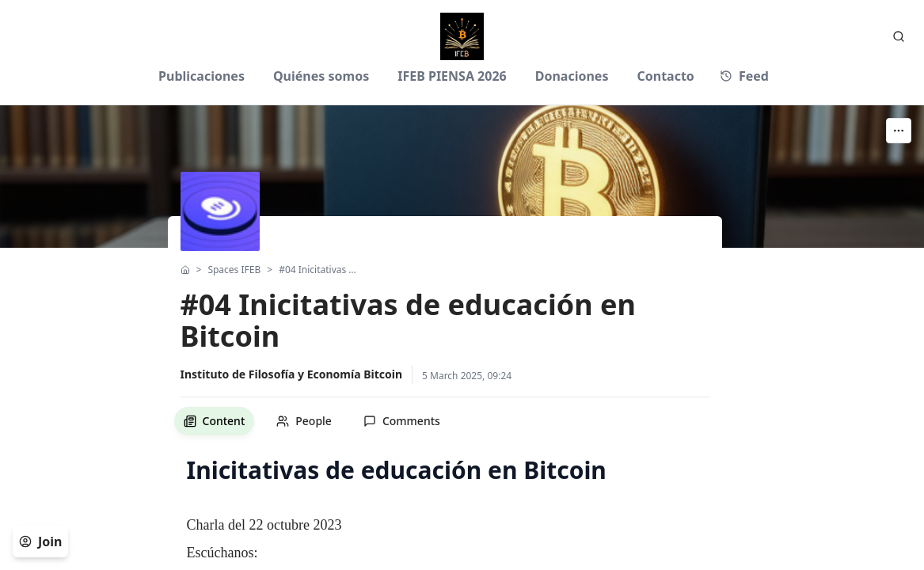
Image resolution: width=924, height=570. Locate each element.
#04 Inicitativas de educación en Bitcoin (319, 270)
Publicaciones (202, 76)
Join (40, 541)
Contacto (665, 76)
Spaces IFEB (234, 270)
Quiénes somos (321, 76)
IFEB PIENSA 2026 (452, 76)
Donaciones (572, 76)
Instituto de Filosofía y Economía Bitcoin (292, 374)
